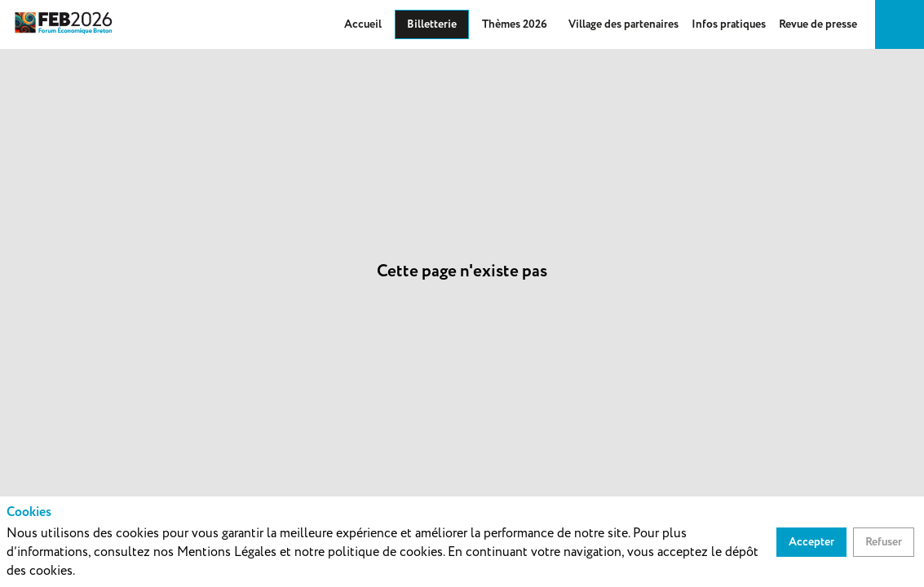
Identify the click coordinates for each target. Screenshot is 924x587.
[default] (623, 24)
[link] (363, 24)
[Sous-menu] (554, 25)
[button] (432, 24)
